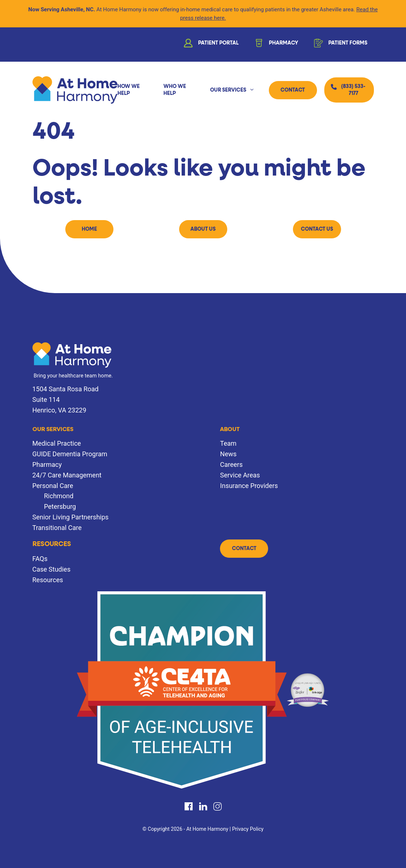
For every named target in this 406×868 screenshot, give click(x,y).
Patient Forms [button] (340, 45)
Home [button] (89, 229)
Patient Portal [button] (210, 45)
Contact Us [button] (317, 229)
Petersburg (60, 506)
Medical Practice (57, 443)
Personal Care (53, 486)
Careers (231, 464)
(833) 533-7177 (353, 90)
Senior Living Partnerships (71, 517)
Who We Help (175, 90)
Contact (293, 90)
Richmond (59, 496)
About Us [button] (203, 229)
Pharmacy (47, 464)
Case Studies (52, 569)
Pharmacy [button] (276, 45)
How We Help (129, 90)
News (228, 454)
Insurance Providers (249, 486)
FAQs (40, 559)
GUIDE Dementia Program (70, 454)
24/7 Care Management (67, 475)
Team (228, 443)
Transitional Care (57, 528)
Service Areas (240, 475)
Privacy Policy (248, 829)
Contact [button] (244, 549)
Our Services (228, 90)
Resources (52, 544)
